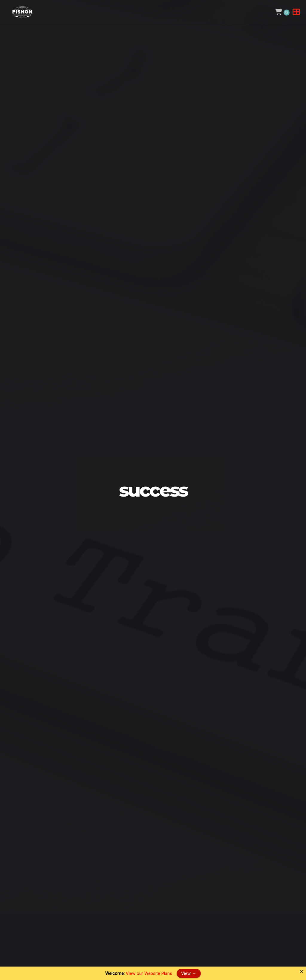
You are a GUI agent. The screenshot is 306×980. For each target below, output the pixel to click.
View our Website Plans (149, 973)
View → (189, 973)
